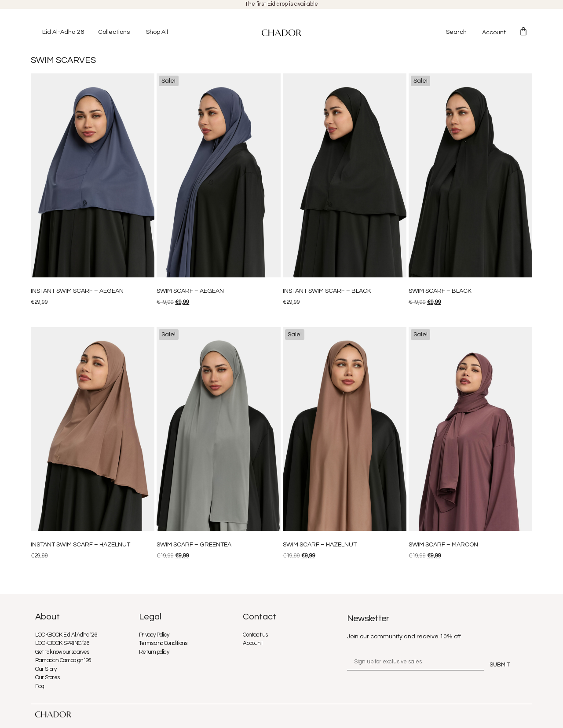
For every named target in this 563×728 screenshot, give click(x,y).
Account (494, 33)
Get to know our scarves (62, 652)
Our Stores (47, 677)
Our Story (46, 669)
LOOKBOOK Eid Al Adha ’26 (66, 635)
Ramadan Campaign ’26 (63, 660)
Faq (40, 686)
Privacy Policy (154, 635)
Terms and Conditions (163, 643)
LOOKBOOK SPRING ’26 (62, 643)
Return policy (154, 652)
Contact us (255, 635)
